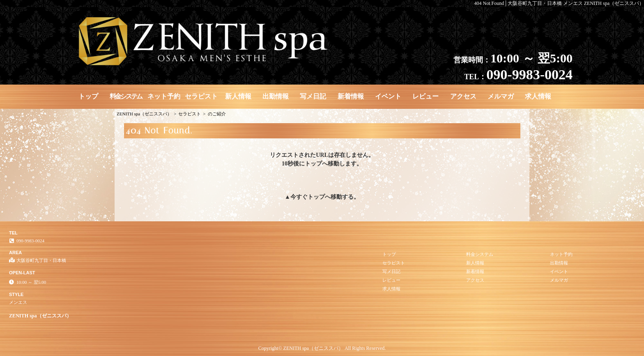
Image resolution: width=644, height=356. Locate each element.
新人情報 (238, 96)
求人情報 (538, 96)
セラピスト (201, 96)
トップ (88, 96)
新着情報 (351, 96)
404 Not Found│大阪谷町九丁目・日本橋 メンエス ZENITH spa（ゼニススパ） (559, 3)
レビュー (425, 96)
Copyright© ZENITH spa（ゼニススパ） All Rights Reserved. (322, 348)
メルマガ (501, 96)
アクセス (463, 96)
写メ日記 (313, 96)
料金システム (126, 96)
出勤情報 (276, 96)
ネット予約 (164, 96)
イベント (388, 96)
